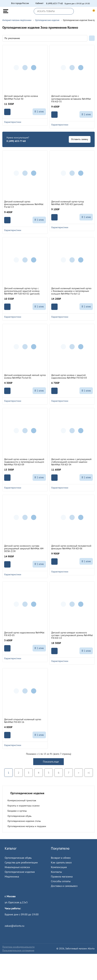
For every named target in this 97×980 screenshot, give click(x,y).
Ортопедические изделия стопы (24, 821)
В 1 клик (39, 111)
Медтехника (12, 876)
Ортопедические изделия (20, 872)
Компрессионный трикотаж (22, 800)
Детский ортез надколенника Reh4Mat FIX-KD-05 (24, 634)
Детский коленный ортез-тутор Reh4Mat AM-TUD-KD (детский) (68, 203)
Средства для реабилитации (21, 862)
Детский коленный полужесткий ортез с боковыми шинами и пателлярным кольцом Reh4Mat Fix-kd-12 (71, 291)
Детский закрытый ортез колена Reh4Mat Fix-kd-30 (21, 97)
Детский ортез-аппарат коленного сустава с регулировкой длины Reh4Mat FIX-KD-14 (72, 635)
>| (89, 773)
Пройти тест (12, 920)
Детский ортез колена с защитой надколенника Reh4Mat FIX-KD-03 (69, 376)
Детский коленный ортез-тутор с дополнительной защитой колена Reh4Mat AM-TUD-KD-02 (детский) (22, 291)
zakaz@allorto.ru (15, 926)
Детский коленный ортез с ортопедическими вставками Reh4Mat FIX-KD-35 (71, 99)
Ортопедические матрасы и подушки (27, 826)
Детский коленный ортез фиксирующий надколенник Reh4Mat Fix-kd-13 (24, 204)
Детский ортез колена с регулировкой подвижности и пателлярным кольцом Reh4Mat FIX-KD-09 (24, 462)
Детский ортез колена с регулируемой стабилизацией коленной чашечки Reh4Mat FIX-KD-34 (71, 462)
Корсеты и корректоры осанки (24, 806)
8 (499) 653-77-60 (54, 4)
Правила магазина (62, 876)
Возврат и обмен (61, 858)
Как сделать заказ (61, 862)
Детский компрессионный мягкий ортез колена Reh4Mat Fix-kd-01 (25, 376)
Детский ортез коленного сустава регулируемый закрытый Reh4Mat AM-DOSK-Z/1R (24, 548)
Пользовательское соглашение (18, 950)
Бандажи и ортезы (17, 811)
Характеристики (25, 122)
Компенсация (59, 867)
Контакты (56, 872)
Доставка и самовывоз (64, 886)
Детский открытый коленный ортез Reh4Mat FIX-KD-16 (23, 721)
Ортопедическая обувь (20, 816)
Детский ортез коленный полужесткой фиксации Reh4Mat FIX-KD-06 (71, 547)
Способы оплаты (61, 881)
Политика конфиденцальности (18, 947)
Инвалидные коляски (17, 867)
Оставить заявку (80, 139)
